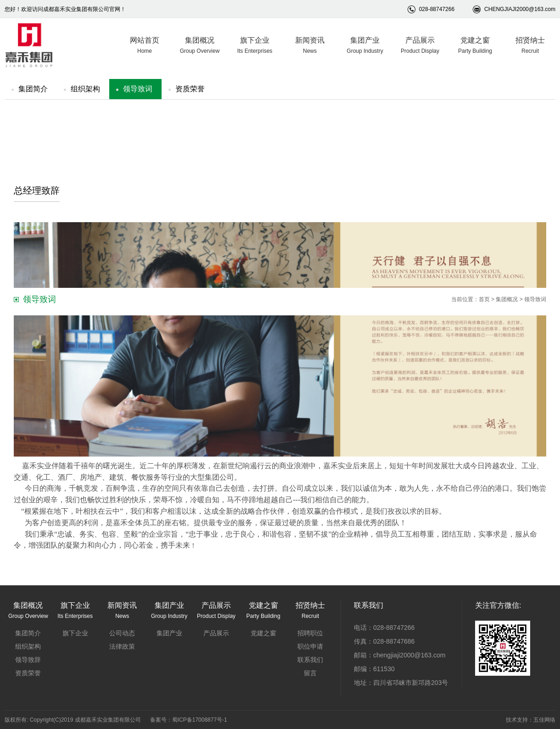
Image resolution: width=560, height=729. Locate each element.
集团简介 (33, 89)
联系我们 (310, 660)
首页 (484, 299)
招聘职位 (310, 633)
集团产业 (169, 633)
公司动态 (122, 633)
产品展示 (216, 633)
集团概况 (507, 299)
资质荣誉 (190, 89)
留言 (310, 673)
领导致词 (138, 89)
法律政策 (122, 646)
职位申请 (310, 646)
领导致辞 (28, 660)
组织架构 (85, 89)
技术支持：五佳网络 (531, 720)
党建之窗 (263, 633)
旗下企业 (75, 633)
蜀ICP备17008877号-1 (200, 720)
